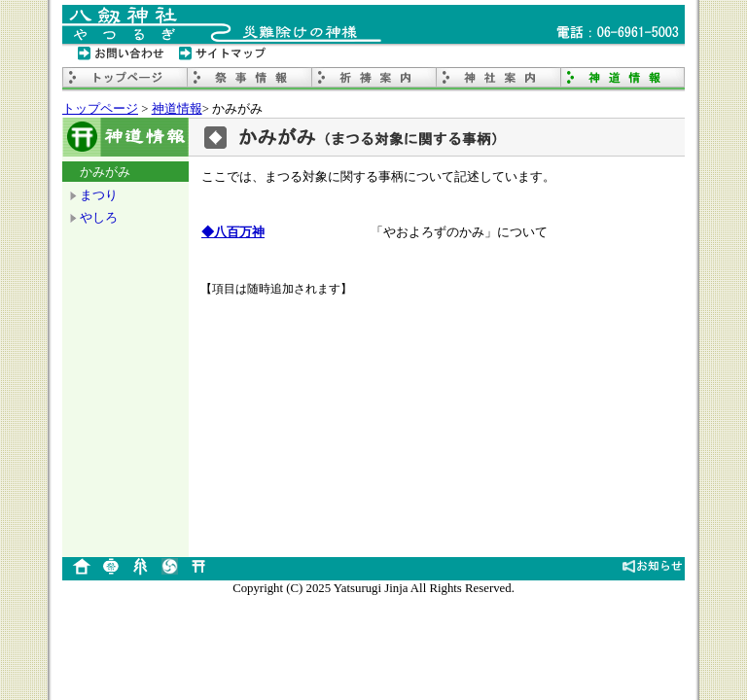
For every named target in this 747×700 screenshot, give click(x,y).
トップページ (100, 109)
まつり (99, 195)
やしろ (99, 217)
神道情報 (177, 109)
